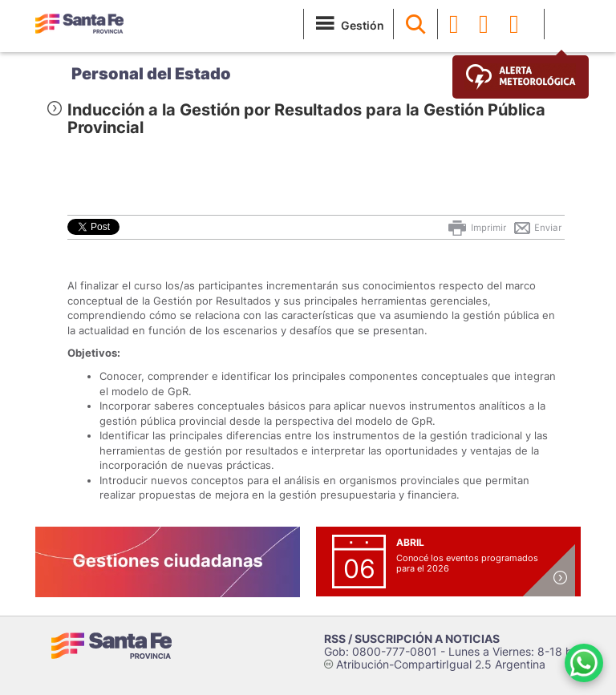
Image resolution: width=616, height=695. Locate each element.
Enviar (537, 228)
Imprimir (476, 228)
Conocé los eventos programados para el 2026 (467, 563)
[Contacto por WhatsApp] (584, 663)
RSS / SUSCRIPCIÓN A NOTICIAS (412, 638)
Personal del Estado (151, 74)
